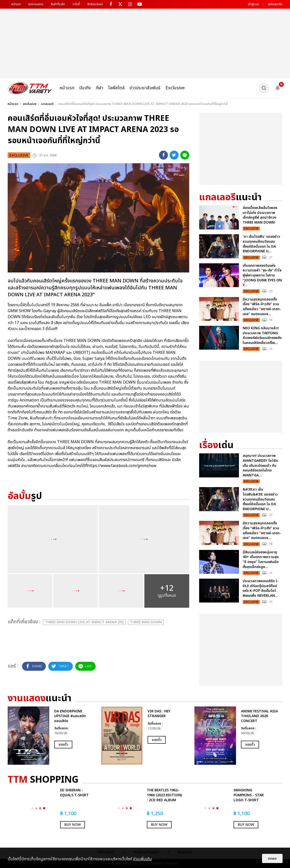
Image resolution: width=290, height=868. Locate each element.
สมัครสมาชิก (275, 4)
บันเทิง (85, 88)
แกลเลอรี (47, 104)
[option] (52, 736)
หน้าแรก (16, 4)
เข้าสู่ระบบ (254, 4)
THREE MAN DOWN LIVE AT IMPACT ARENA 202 (84, 622)
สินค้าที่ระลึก (58, 4)
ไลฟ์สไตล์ (116, 88)
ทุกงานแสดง (36, 4)
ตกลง (272, 858)
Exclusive (175, 88)
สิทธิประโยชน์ (95, 4)
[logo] (30, 88)
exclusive (30, 104)
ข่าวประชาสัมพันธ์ (145, 88)
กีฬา (100, 88)
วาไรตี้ (76, 4)
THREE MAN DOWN (146, 622)
